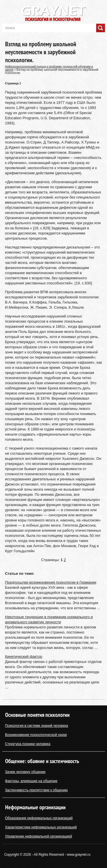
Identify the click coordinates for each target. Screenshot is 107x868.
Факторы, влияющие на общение (31, 781)
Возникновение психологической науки (36, 735)
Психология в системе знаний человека (37, 726)
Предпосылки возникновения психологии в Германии (51, 582)
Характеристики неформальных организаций (41, 827)
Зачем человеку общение (25, 772)
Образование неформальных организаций (39, 818)
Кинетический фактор (24, 656)
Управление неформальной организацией (39, 836)
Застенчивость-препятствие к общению (37, 790)
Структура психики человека (28, 744)
